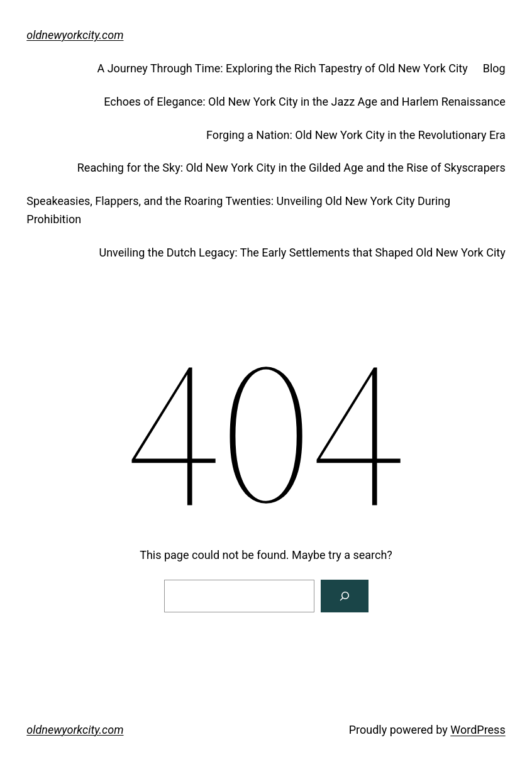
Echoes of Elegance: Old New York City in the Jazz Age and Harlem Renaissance (304, 102)
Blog (494, 68)
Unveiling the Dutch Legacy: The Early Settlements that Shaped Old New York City (302, 252)
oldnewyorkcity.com (75, 35)
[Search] (345, 596)
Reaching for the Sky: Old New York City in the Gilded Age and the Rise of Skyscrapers (291, 168)
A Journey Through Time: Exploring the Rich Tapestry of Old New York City (282, 68)
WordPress (478, 730)
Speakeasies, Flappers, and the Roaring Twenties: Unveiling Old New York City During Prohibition (238, 210)
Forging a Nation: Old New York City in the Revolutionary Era (356, 135)
